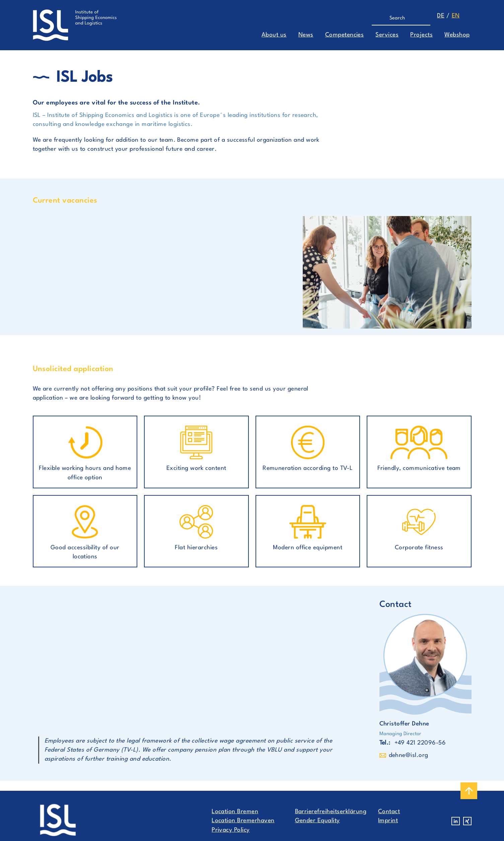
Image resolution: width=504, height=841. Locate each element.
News (306, 35)
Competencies (345, 35)
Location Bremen (235, 812)
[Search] (398, 18)
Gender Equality (317, 821)
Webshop (457, 35)
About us (274, 35)
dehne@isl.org (409, 755)
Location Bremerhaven (243, 821)
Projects (421, 35)
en (456, 16)
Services (387, 35)
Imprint (388, 821)
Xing (467, 821)
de (441, 16)
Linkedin (456, 821)
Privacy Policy (231, 830)
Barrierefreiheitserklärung (331, 812)
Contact (389, 812)
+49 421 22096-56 (420, 743)
